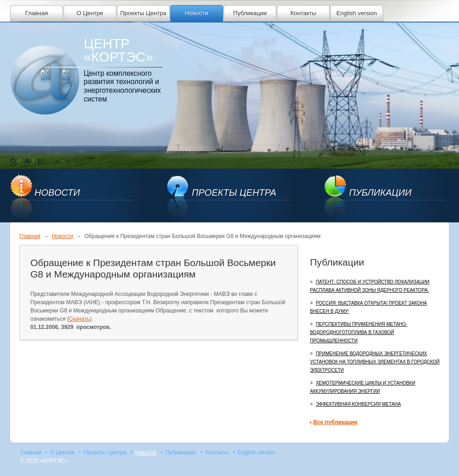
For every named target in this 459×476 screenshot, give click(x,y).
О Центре (90, 13)
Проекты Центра (143, 13)
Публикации (250, 13)
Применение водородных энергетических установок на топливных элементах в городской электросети (375, 362)
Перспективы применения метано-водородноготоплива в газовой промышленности (359, 332)
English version (356, 13)
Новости (196, 13)
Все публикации (335, 422)
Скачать (79, 319)
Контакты (303, 13)
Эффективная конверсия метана (359, 404)
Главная (37, 13)
